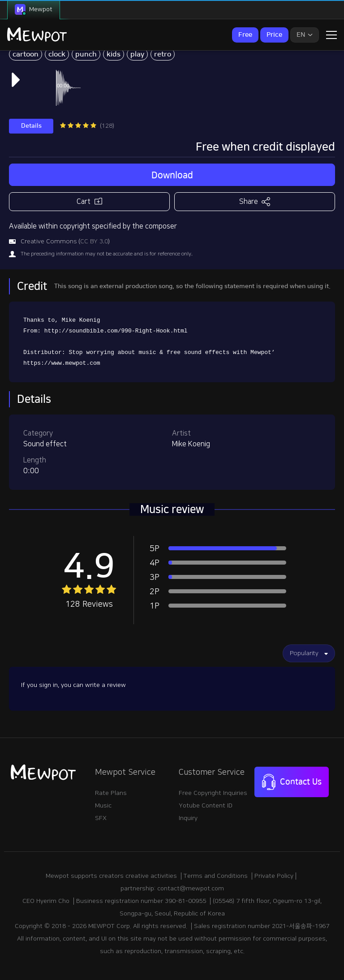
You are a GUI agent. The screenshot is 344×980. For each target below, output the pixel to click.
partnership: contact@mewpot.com (172, 889)
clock (57, 54)
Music (103, 806)
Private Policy (274, 876)
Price (274, 35)
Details (31, 126)
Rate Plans (111, 793)
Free (245, 35)
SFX (101, 818)
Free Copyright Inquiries (213, 793)
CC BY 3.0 (94, 242)
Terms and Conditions (216, 876)
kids (114, 54)
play (137, 54)
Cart (89, 201)
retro (163, 54)
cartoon (26, 54)
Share (255, 202)
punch (86, 54)
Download (172, 175)
